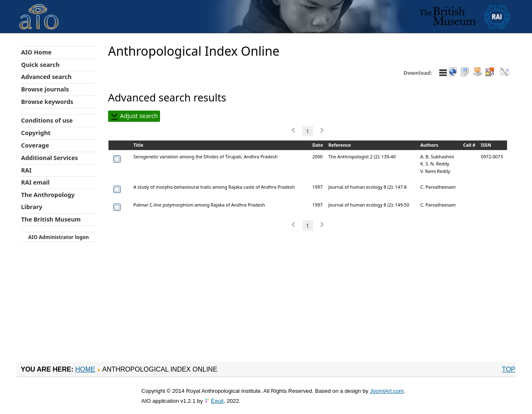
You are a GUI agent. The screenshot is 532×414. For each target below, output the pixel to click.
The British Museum (51, 219)
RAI (26, 170)
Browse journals (45, 89)
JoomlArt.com (387, 391)
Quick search (41, 65)
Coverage (35, 145)
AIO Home (36, 52)
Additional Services (50, 158)
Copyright (36, 133)
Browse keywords (47, 102)
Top (509, 369)
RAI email (36, 182)
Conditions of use (47, 120)
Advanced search (46, 77)
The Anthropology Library (48, 201)
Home (85, 369)
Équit (217, 401)
